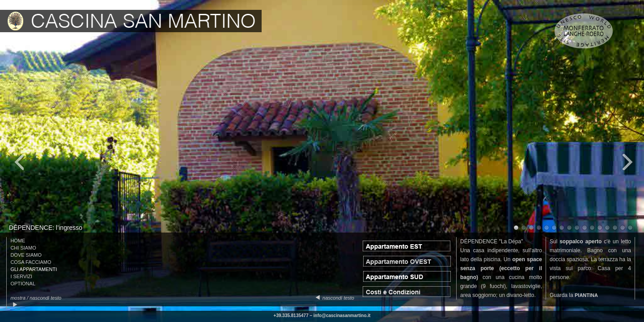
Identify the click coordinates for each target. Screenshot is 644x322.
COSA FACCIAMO (31, 262)
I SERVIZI (21, 276)
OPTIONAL (23, 284)
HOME (18, 241)
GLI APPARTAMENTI (34, 269)
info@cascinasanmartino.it (342, 316)
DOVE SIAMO (26, 255)
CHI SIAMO (23, 248)
